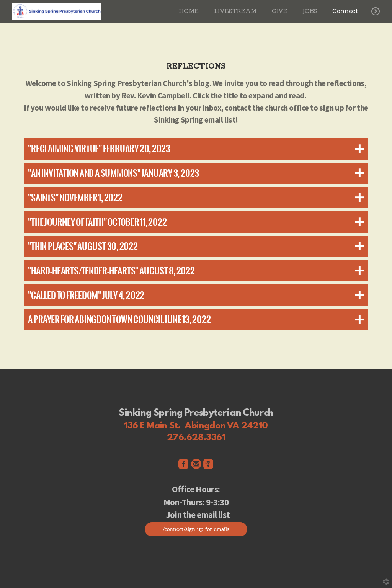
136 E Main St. (152, 426)
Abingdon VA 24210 (226, 426)
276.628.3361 (196, 438)
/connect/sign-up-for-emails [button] (196, 529)
